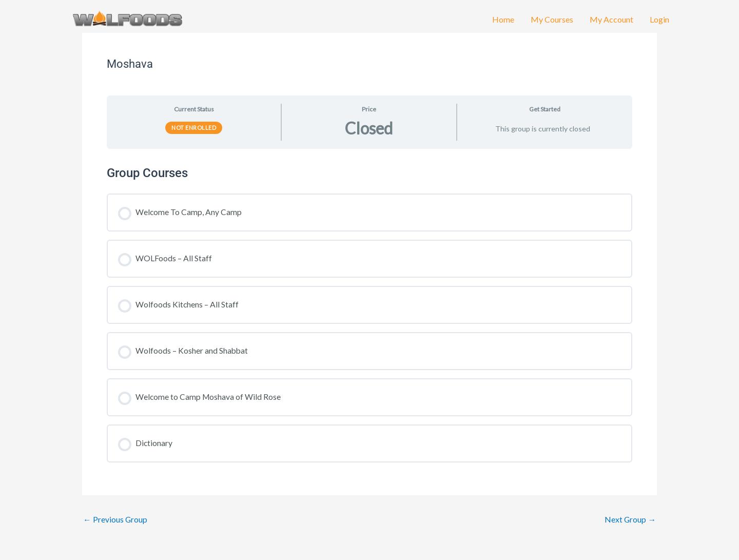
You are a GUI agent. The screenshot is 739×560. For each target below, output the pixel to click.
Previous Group (115, 519)
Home (503, 22)
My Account (611, 22)
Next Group (630, 519)
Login (659, 22)
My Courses (552, 22)
